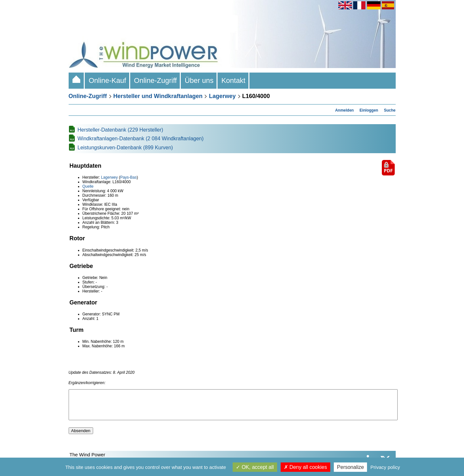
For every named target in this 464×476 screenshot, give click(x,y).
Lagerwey (222, 96)
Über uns (199, 80)
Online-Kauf (107, 80)
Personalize (351, 467)
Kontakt (233, 80)
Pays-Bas (128, 177)
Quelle (88, 186)
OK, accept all (255, 467)
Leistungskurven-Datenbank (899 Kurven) (125, 148)
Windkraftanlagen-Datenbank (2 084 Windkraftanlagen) (141, 139)
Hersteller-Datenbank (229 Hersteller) (121, 130)
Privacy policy (385, 467)
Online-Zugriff (155, 80)
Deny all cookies (305, 467)
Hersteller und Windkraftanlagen (158, 96)
